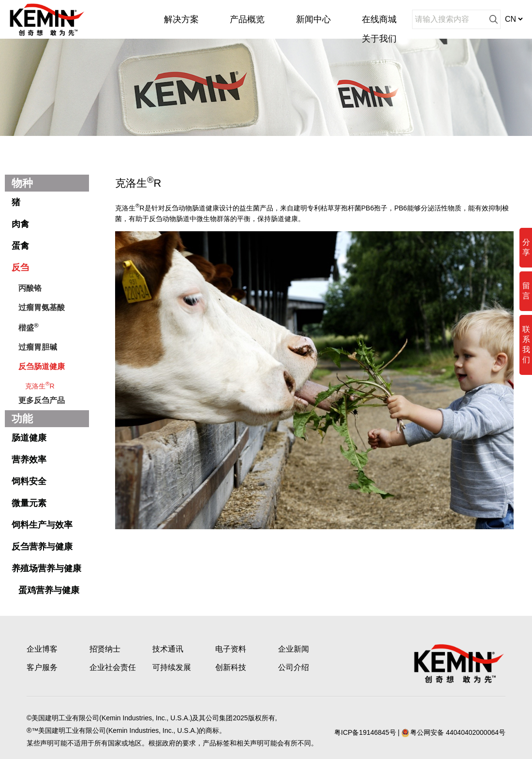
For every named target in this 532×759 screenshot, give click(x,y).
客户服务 (42, 667)
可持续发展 (172, 667)
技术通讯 (168, 649)
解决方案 (181, 19)
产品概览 (247, 19)
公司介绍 (294, 667)
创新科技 (231, 667)
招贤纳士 (105, 649)
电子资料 (231, 649)
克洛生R (40, 385)
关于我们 (379, 39)
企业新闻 (294, 649)
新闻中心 (313, 19)
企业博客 (42, 649)
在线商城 (379, 19)
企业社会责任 (113, 667)
